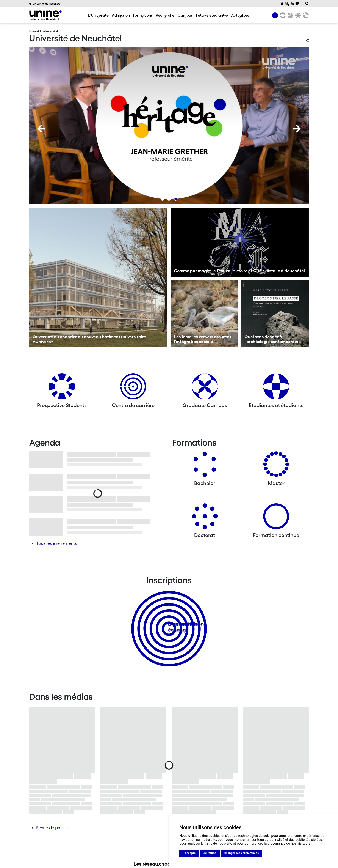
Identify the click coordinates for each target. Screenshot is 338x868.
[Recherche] (307, 4)
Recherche (165, 15)
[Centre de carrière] (133, 388)
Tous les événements (56, 543)
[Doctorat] (205, 518)
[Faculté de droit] (297, 15)
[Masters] (276, 466)
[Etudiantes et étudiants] (276, 388)
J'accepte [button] (189, 853)
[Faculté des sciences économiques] (305, 15)
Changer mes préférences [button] (241, 853)
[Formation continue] (276, 518)
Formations (143, 15)
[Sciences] (290, 15)
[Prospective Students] (62, 388)
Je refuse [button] (210, 853)
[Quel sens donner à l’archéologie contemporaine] (275, 314)
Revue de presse (52, 828)
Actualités (240, 15)
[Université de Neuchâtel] (45, 15)
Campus (185, 15)
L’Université (98, 15)
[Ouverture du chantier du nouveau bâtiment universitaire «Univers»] (98, 277)
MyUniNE (290, 4)
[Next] (297, 129)
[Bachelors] (205, 466)
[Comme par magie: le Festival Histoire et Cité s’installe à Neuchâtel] (240, 242)
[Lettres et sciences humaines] (282, 15)
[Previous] (41, 129)
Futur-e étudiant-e (212, 15)
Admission (121, 15)
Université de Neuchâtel (45, 4)
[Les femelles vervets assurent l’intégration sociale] (204, 314)
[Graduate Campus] (205, 388)
